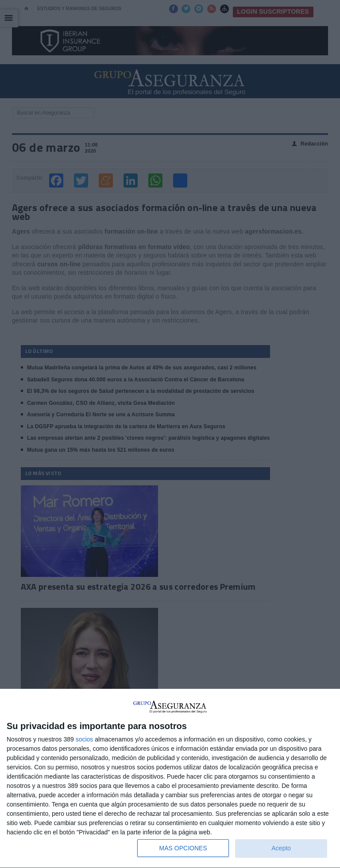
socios (85, 739)
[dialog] (170, 779)
